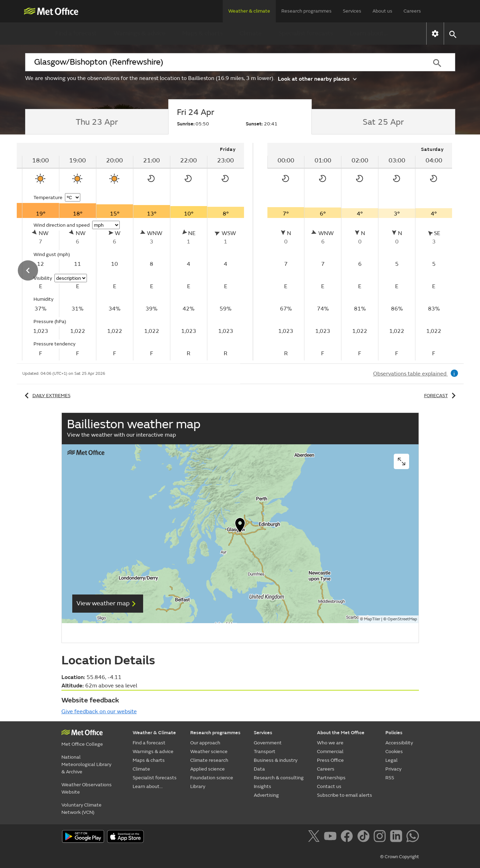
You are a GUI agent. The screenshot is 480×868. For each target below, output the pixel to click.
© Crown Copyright (400, 857)
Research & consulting (279, 778)
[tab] (97, 122)
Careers (412, 11)
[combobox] (222, 62)
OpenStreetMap (402, 619)
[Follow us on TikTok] (365, 837)
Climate (251, 33)
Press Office (330, 760)
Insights (263, 786)
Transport (265, 752)
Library (198, 786)
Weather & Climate (154, 733)
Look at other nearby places (317, 78)
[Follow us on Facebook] (348, 837)
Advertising (266, 795)
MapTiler (372, 619)
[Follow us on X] (315, 837)
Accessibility (399, 743)
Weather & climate (249, 11)
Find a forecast (76, 33)
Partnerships (331, 778)
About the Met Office (341, 733)
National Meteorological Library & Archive (86, 764)
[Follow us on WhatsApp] (412, 837)
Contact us (329, 786)
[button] (453, 34)
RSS (390, 778)
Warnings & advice (139, 33)
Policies (394, 733)
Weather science (209, 752)
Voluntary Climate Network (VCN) (82, 809)
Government (268, 743)
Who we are (330, 743)
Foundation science (212, 778)
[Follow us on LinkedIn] (397, 837)
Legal (392, 760)
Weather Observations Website (87, 788)
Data (259, 769)
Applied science (208, 769)
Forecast (441, 396)
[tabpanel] (360, 252)
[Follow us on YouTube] (331, 837)
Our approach (205, 743)
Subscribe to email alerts (345, 795)
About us (382, 11)
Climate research (209, 760)
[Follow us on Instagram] (381, 837)
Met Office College (82, 744)
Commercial (330, 752)
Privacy (393, 769)
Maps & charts (202, 33)
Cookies (394, 752)
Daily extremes (46, 396)
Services (352, 11)
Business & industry (276, 760)
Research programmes (307, 11)
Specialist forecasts (306, 33)
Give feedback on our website (99, 712)
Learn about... (369, 33)
